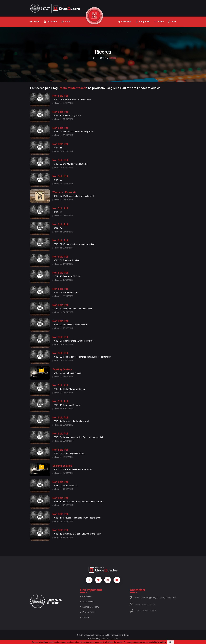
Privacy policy (88, 612)
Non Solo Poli (60, 96)
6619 (154, 611)
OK (171, 642)
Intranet (85, 617)
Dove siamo (87, 602)
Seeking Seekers (62, 369)
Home (93, 58)
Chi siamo (86, 596)
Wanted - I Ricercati (64, 192)
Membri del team (89, 607)
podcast (102, 58)
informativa (160, 642)
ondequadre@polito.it (142, 604)
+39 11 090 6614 (143, 611)
